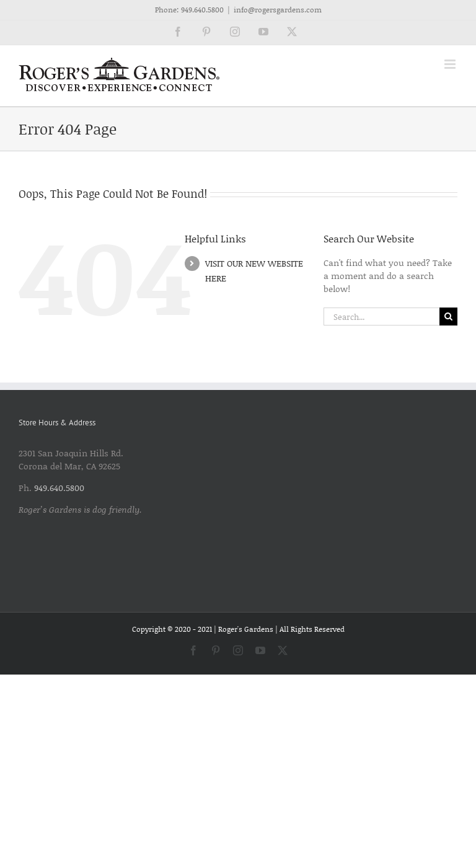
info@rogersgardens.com (278, 10)
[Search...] (381, 317)
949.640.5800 (202, 10)
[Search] (448, 317)
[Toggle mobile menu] (451, 64)
